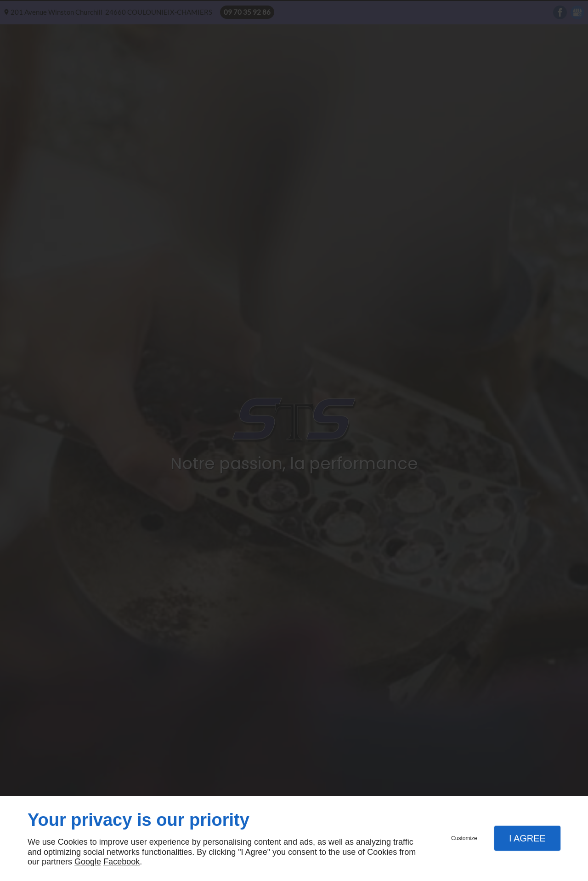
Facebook (122, 862)
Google (88, 862)
